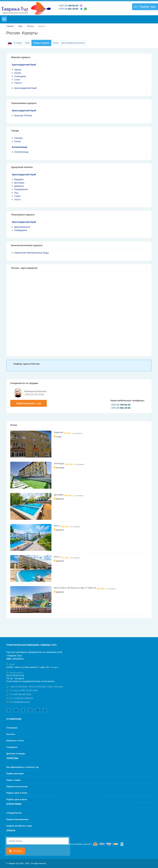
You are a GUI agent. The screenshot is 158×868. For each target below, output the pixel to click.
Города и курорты (41, 43)
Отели (56, 43)
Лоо (16, 193)
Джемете (19, 186)
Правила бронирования (17, 819)
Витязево (19, 183)
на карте (54, 667)
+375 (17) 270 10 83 (34, 394)
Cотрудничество (14, 813)
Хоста (18, 199)
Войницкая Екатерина (35, 391)
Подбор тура (144, 7)
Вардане (19, 179)
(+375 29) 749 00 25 (24, 698)
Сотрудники (12, 747)
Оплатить (16, 851)
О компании (12, 728)
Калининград (20, 147)
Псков (18, 141)
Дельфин (59, 495)
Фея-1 (57, 526)
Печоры (19, 138)
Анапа (18, 73)
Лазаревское (21, 189)
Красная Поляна (23, 115)
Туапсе (18, 83)
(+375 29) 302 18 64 (22, 694)
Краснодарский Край (24, 65)
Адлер (18, 70)
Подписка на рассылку (17, 787)
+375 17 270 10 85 (37, 687)
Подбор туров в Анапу (17, 793)
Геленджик (20, 76)
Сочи (17, 80)
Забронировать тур (29, 403)
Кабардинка (21, 230)
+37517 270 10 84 (55, 687)
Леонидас (59, 463)
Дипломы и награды (16, 754)
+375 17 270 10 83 (19, 687)
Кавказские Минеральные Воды (32, 253)
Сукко (17, 196)
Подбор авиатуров (15, 774)
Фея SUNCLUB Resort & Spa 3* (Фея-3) (75, 588)
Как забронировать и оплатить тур (23, 767)
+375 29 (68, 6)
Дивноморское (22, 227)
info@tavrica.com (22, 702)
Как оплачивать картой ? (80, 844)
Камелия (59, 432)
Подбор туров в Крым (17, 799)
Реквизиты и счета (15, 741)
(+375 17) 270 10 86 (28, 690)
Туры (28, 43)
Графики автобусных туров (19, 826)
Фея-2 (57, 557)
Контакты (11, 734)
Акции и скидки (14, 780)
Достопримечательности (73, 43)
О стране (15, 43)
